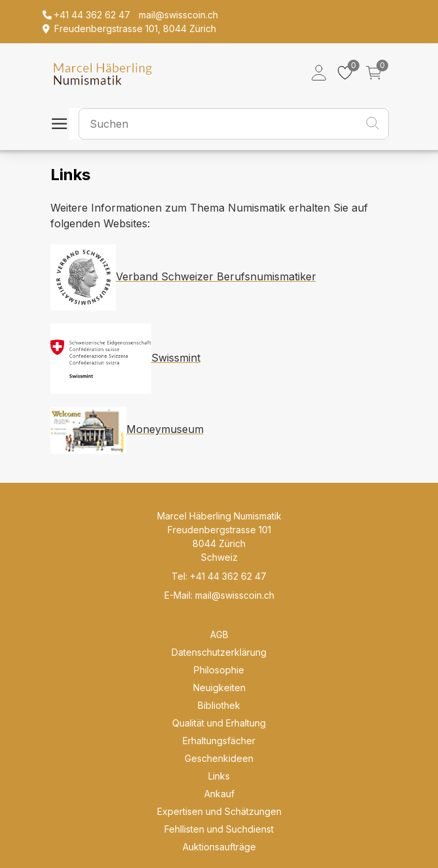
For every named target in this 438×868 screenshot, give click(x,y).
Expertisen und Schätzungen (219, 811)
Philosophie (219, 670)
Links (219, 776)
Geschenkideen (219, 758)
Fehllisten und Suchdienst (219, 829)
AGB (219, 634)
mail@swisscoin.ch (235, 595)
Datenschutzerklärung (219, 652)
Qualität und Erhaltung (219, 723)
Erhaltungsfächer (219, 741)
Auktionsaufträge (219, 847)
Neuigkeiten (219, 688)
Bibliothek (219, 705)
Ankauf (219, 794)
